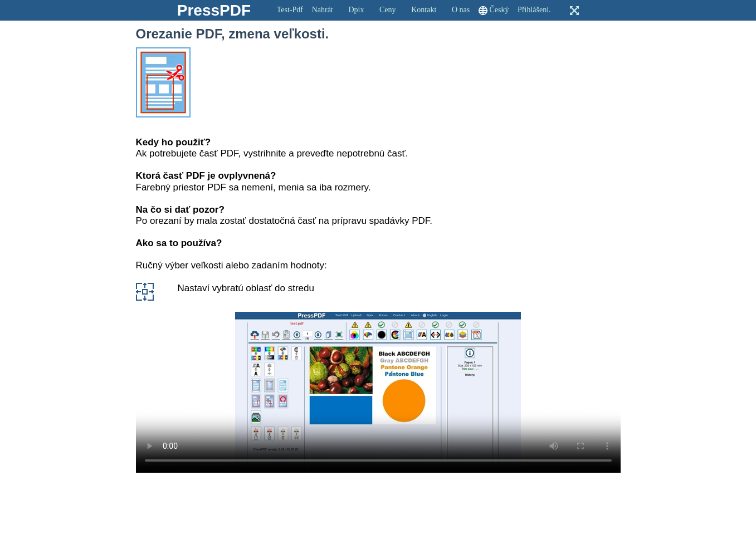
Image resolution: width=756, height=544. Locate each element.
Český (499, 10)
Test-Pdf (290, 10)
